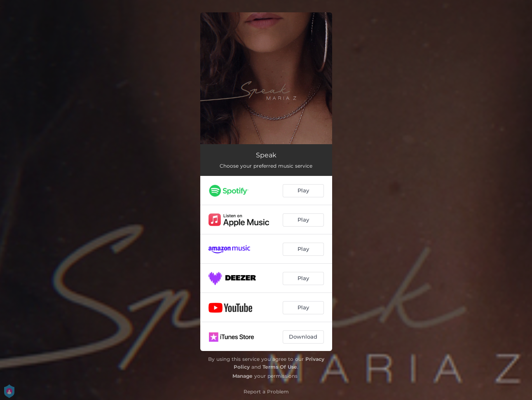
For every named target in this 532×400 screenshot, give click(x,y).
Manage (243, 376)
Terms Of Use (280, 367)
